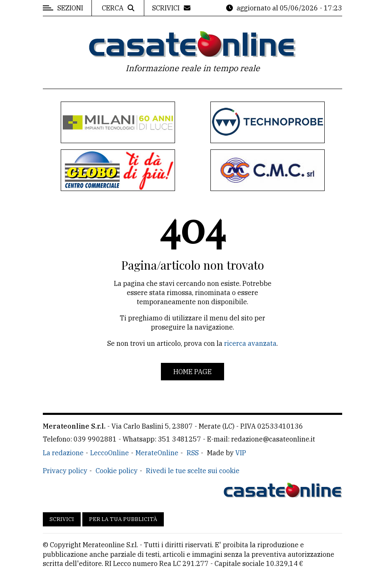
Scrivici (62, 519)
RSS (193, 453)
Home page (192, 372)
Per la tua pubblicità (123, 519)
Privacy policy (65, 471)
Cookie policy (117, 471)
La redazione (63, 453)
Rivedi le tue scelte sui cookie (193, 471)
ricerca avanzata (250, 343)
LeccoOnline (110, 453)
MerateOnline (157, 453)
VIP (241, 453)
